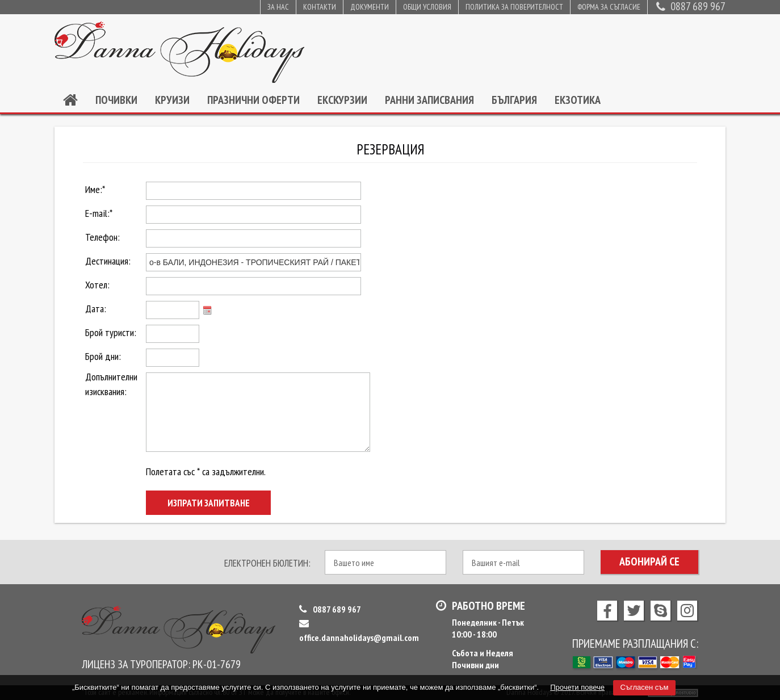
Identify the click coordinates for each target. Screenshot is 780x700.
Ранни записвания (429, 100)
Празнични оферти (253, 100)
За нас (278, 7)
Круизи (172, 100)
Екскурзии (342, 100)
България (514, 100)
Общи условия (427, 7)
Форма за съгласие (609, 7)
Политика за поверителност (514, 7)
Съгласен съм (645, 687)
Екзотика (578, 100)
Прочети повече (577, 687)
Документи (370, 7)
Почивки (116, 100)
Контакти (320, 7)
